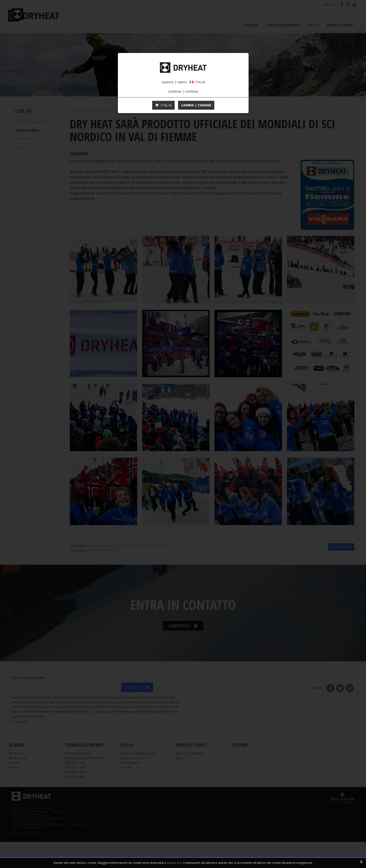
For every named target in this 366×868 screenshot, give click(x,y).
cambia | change (196, 139)
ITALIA (164, 139)
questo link (174, 863)
